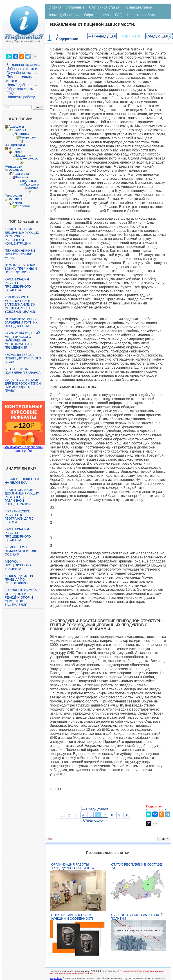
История (15, 148)
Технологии (32, 184)
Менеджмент (14, 166)
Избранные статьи (22, 69)
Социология (29, 181)
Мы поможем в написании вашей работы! (71, 974)
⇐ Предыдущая (102, 36)
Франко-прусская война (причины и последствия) (21, 269)
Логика (17, 152)
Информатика (15, 145)
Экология (23, 206)
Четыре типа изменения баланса (23, 371)
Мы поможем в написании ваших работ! (24, 449)
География (28, 137)
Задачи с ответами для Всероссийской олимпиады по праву (23, 385)
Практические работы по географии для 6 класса (19, 517)
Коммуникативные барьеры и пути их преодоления (22, 322)
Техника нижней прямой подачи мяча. (20, 254)
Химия (17, 203)
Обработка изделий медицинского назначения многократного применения (22, 340)
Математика (29, 159)
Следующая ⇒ (159, 36)
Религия (22, 177)
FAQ (10, 93)
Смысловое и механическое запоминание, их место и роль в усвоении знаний (20, 304)
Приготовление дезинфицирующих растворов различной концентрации (22, 236)
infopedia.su (56, 978)
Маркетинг (24, 155)
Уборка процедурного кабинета (18, 565)
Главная (54, 7)
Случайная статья (22, 73)
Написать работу (21, 97)
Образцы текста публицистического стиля (23, 358)
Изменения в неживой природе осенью (21, 551)
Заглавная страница (24, 65)
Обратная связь (20, 89)
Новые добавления (23, 85)
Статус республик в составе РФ (136, 866)
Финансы (15, 199)
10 (128, 815)
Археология (17, 127)
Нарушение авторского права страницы (143, 971)
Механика (16, 170)
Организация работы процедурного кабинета (18, 285)
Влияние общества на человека (22, 481)
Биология (19, 130)
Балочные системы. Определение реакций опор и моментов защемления (23, 597)
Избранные (75, 7)
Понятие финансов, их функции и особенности (72, 917)
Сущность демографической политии (137, 917)
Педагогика (21, 174)
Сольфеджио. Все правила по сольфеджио (21, 580)
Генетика (23, 134)
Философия (13, 195)
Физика (33, 188)
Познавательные (138, 7)
